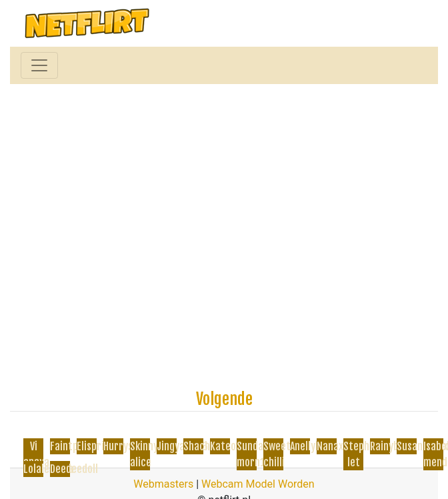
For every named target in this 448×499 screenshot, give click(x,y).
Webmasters (163, 484)
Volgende (224, 399)
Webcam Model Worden (258, 484)
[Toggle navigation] (39, 65)
